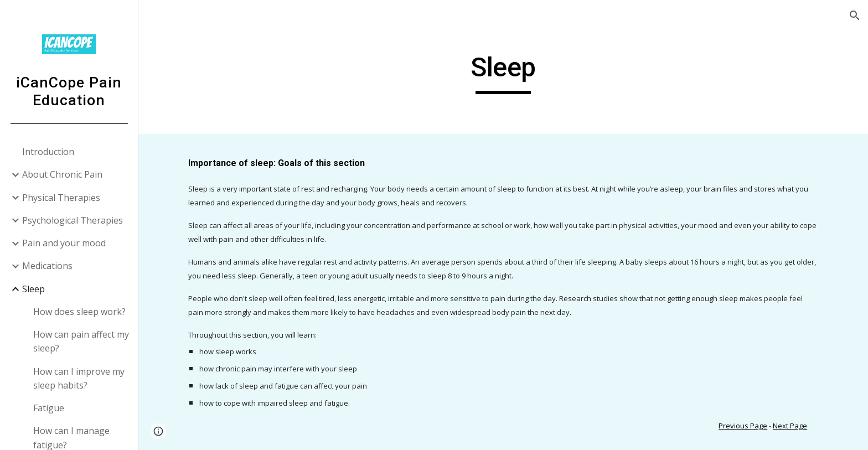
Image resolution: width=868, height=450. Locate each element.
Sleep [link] (33, 289)
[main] (503, 73)
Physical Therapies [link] (61, 198)
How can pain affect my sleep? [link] (81, 341)
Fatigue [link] (49, 408)
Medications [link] (47, 266)
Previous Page (743, 426)
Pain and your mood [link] (64, 243)
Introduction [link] (48, 152)
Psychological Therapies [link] (73, 220)
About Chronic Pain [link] (62, 174)
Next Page (790, 426)
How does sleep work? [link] (79, 312)
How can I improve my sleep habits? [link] (79, 378)
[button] (855, 15)
